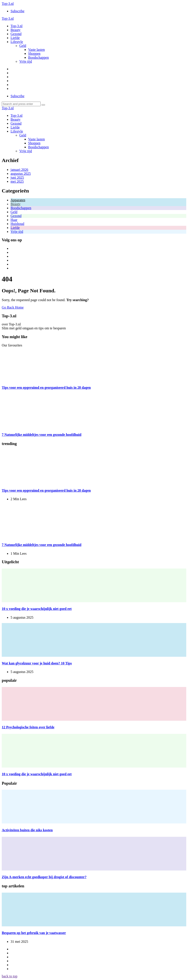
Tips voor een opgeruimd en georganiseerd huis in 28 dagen (46, 388)
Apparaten (18, 200)
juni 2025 (17, 177)
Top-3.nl (8, 4)
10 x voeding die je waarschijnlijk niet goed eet (37, 609)
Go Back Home (13, 307)
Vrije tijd (17, 232)
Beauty (15, 204)
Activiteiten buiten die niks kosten (27, 830)
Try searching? (78, 300)
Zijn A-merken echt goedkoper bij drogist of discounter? (44, 877)
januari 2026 (19, 170)
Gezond (16, 216)
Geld (14, 212)
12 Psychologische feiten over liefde (28, 727)
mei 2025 (17, 181)
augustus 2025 (21, 174)
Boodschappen (21, 208)
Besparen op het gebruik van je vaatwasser (34, 933)
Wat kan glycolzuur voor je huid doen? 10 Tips (37, 663)
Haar (14, 220)
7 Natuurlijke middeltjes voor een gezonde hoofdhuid (42, 435)
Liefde (15, 228)
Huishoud (17, 224)
